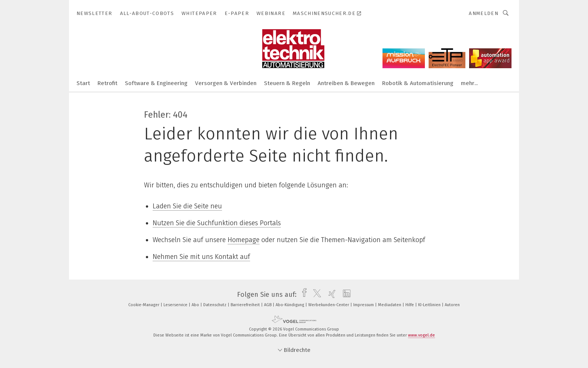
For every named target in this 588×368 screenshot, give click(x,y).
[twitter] (315, 295)
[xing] (330, 295)
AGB (268, 305)
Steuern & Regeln (287, 83)
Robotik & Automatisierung (418, 83)
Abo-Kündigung (290, 305)
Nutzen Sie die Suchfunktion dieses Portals (217, 223)
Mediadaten (390, 305)
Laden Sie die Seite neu (187, 206)
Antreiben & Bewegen (346, 83)
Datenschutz (215, 305)
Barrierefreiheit (246, 305)
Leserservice (176, 305)
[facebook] (302, 295)
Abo (196, 305)
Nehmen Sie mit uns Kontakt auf (201, 257)
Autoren (452, 305)
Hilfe (410, 305)
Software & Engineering (156, 83)
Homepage (244, 240)
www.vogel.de (421, 335)
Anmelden (484, 13)
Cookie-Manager (144, 305)
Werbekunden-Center (329, 305)
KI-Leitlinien (430, 305)
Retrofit (107, 83)
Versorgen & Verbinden (226, 83)
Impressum (364, 305)
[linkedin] (345, 295)
